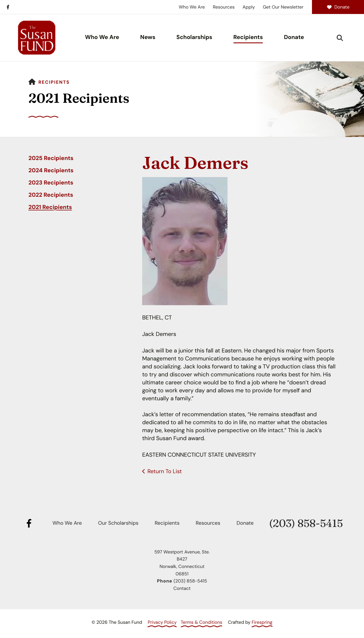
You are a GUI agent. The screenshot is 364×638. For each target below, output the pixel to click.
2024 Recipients (51, 171)
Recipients (248, 37)
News (148, 37)
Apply (249, 7)
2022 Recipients (51, 195)
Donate (338, 7)
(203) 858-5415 (306, 523)
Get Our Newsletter (283, 7)
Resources (224, 7)
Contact (182, 588)
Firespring (262, 622)
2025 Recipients (51, 158)
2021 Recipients (50, 207)
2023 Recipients (51, 183)
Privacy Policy (162, 622)
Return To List (165, 471)
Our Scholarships (118, 523)
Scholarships (194, 37)
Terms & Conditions (202, 622)
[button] (340, 38)
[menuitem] (102, 38)
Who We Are (192, 7)
